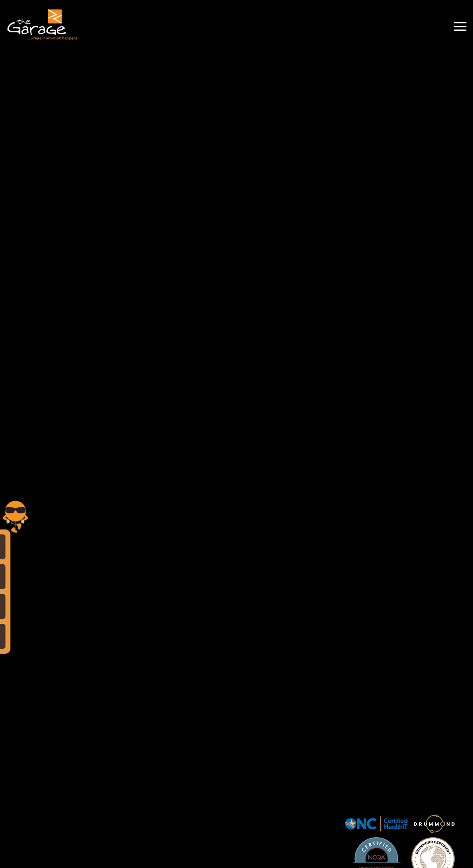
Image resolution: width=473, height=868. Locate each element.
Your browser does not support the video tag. (236, 118)
